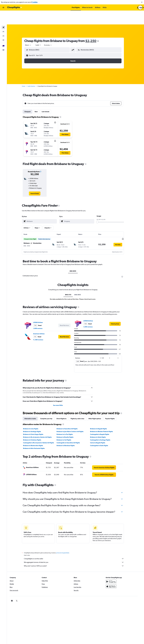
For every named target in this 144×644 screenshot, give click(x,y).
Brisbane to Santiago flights (35, 418)
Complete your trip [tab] (49, 405)
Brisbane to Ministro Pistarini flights (104, 418)
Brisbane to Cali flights (66, 426)
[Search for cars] (3, 22)
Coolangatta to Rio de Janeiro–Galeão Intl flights (41, 429)
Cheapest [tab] (30, 98)
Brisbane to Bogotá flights (101, 415)
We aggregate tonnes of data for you (76, 548)
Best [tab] (39, 98)
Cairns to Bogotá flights (100, 429)
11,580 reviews (41, 326)
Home (26, 72)
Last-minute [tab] (48, 98)
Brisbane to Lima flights (33, 415)
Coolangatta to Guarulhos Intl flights (71, 429)
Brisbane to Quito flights (100, 423)
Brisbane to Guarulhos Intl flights (70, 415)
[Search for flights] (3, 14)
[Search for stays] (3, 18)
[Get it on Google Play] (115, 568)
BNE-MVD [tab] (75, 257)
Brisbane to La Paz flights (67, 420)
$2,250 (93, 27)
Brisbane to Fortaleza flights (35, 426)
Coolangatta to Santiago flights (103, 426)
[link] (37, 180)
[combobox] (31, 31)
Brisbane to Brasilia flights (67, 423)
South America (34, 72)
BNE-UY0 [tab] (71, 281)
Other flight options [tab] (97, 405)
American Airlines (41, 320)
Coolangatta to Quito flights (102, 432)
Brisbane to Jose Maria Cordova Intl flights (72, 418)
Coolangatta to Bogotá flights (102, 420)
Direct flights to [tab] (64, 405)
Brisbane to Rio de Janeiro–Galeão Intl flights (40, 423)
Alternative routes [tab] (33, 405)
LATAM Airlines (40, 308)
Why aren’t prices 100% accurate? (76, 552)
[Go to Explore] (3, 26)
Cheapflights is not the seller (76, 545)
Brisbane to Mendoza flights (68, 432)
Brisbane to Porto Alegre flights (36, 420)
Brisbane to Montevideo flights (36, 432)
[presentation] (101, 27)
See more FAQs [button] (60, 391)
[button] (142, 2)
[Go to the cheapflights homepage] (15, 8)
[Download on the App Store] (115, 572)
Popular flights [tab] (112, 405)
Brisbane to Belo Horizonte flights (36, 434)
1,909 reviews (40, 314)
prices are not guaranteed (65, 539)
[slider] (100, 208)
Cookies (35, 2)
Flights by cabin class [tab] (80, 405)
